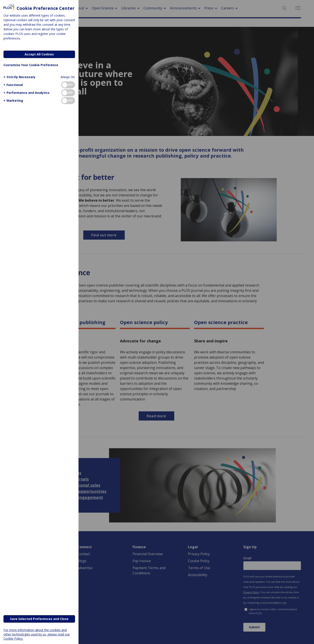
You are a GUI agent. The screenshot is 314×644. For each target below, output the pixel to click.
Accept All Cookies (39, 54)
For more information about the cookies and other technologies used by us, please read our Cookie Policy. (37, 634)
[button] (19, 77)
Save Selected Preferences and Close (39, 619)
